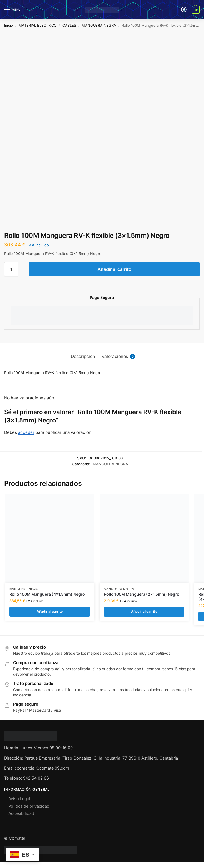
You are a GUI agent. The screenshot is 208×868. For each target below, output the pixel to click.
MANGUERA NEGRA (99, 25)
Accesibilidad (21, 814)
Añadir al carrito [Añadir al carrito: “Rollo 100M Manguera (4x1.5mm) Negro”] (50, 612)
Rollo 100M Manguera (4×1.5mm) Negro (47, 594)
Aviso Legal (19, 799)
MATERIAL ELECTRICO (38, 25)
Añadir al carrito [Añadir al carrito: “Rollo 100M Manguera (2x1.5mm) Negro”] (144, 612)
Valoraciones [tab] (118, 357)
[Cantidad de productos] (11, 269)
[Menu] (12, 10)
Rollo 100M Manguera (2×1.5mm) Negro (142, 594)
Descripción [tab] (83, 356)
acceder (26, 432)
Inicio (9, 25)
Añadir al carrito (114, 269)
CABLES (69, 25)
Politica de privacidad (29, 806)
